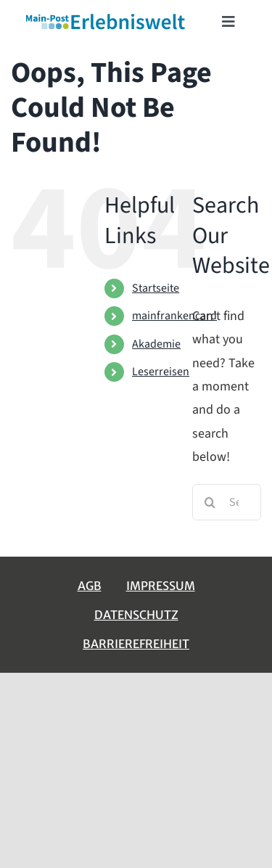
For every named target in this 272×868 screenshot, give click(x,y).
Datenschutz (136, 615)
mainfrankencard (174, 316)
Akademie (156, 344)
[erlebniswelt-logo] (106, 17)
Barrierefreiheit (136, 644)
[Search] (210, 502)
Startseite (156, 288)
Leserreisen (161, 372)
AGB (90, 586)
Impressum (161, 586)
